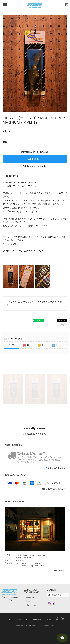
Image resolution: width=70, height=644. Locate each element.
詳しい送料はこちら (57, 468)
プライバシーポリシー (22, 619)
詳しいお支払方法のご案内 (54, 489)
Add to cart (35, 159)
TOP (10, 619)
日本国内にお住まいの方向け (35, 166)
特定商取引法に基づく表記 (42, 619)
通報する (63, 325)
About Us (30, 597)
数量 (5, 142)
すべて (11, 345)
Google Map (60, 570)
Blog (28, 601)
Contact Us (31, 605)
